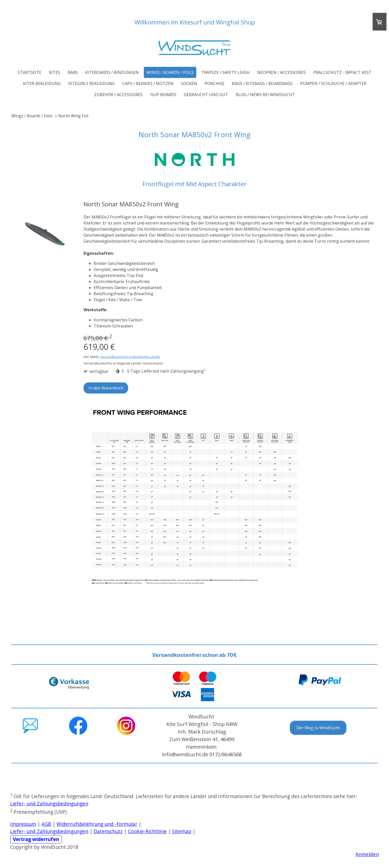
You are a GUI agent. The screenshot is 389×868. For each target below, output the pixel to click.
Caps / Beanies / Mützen (148, 83)
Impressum (23, 824)
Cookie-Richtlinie (147, 831)
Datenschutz (108, 831)
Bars (73, 72)
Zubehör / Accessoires (118, 95)
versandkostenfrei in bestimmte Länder (130, 357)
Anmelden (367, 854)
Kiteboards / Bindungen (112, 72)
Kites (54, 72)
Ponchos (214, 83)
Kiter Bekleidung (42, 83)
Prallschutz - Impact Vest (342, 72)
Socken (189, 83)
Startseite (30, 72)
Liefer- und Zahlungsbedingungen (49, 804)
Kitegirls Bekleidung (92, 83)
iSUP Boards (163, 95)
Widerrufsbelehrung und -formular (97, 824)
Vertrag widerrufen (36, 839)
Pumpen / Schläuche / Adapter (333, 83)
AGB (46, 824)
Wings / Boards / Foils (170, 72)
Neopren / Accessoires (282, 72)
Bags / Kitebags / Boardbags (262, 83)
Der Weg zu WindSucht (318, 728)
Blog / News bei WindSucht (265, 95)
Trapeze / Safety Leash (226, 72)
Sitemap (182, 831)
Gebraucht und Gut (206, 95)
